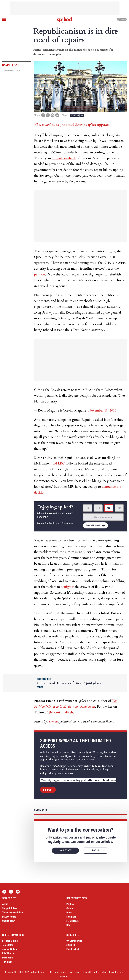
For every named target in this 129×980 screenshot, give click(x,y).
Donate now (93, 526)
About (5, 904)
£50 (119, 508)
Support (48, 790)
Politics (75, 115)
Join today (65, 850)
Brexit (69, 912)
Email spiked (73, 949)
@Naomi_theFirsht (60, 712)
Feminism (71, 917)
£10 (98, 508)
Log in (122, 19)
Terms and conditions (13, 912)
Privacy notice (9, 917)
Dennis (53, 721)
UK (82, 115)
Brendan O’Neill (10, 941)
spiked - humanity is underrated (65, 20)
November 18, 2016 (102, 410)
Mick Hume (8, 958)
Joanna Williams (10, 949)
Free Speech (72, 921)
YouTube (18, 892)
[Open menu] (4, 19)
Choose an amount (103, 517)
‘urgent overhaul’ (64, 158)
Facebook (4, 892)
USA (68, 925)
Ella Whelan (8, 953)
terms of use (61, 972)
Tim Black (7, 962)
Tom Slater (8, 945)
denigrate (67, 587)
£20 (109, 508)
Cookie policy (9, 921)
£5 (88, 508)
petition (40, 274)
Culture (70, 908)
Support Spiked (10, 908)
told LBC (58, 463)
